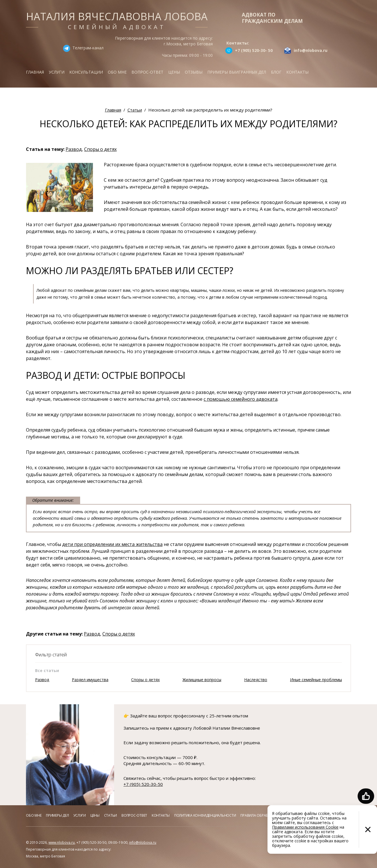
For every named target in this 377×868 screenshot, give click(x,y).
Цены (174, 72)
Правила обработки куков (264, 815)
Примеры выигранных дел (237, 72)
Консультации (86, 72)
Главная (35, 72)
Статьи (111, 815)
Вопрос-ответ (147, 72)
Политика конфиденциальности (205, 815)
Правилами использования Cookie (305, 827)
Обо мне (117, 72)
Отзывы (194, 72)
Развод (42, 680)
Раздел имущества (90, 680)
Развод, (74, 149)
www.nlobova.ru (62, 842)
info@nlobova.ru (143, 842)
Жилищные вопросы (202, 680)
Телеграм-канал (88, 48)
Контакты (297, 72)
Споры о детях (100, 149)
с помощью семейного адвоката (241, 399)
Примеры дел (57, 815)
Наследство (256, 680)
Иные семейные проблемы (316, 680)
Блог (276, 72)
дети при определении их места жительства (112, 544)
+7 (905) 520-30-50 (143, 784)
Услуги (57, 72)
